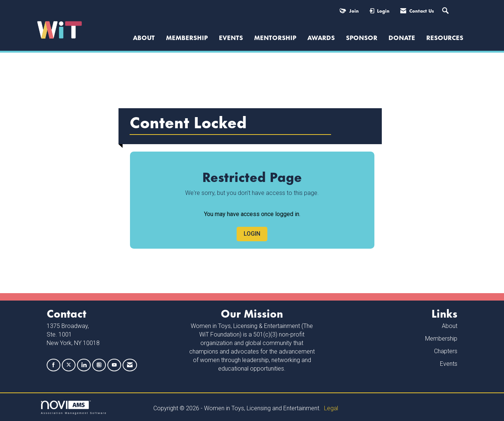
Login (252, 234)
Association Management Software (74, 407)
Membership (187, 37)
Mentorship (275, 37)
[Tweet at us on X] (69, 365)
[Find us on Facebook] (54, 365)
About (450, 326)
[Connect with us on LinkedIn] (84, 365)
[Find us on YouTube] (114, 365)
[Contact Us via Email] (130, 365)
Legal (331, 408)
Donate (402, 37)
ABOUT (144, 37)
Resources (445, 37)
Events (231, 37)
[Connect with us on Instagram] (99, 365)
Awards (321, 37)
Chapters (446, 351)
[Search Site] (446, 11)
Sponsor (362, 37)
